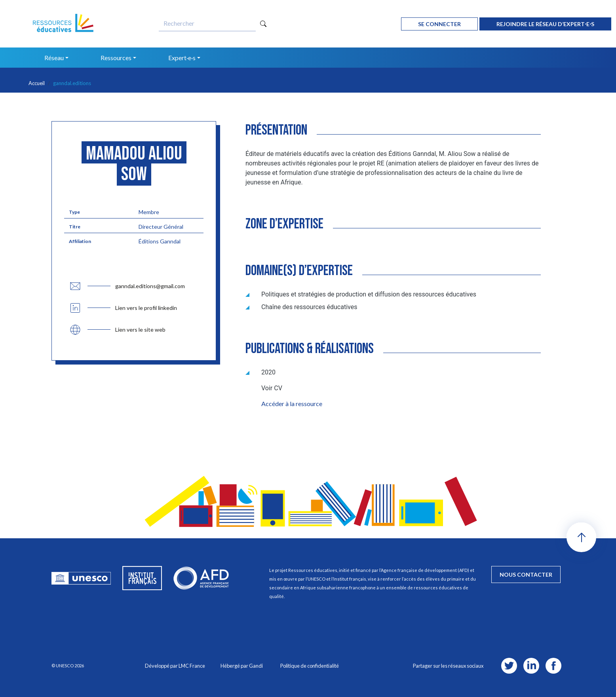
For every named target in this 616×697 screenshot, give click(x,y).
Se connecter (439, 24)
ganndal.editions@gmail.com (150, 286)
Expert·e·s (182, 58)
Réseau (54, 58)
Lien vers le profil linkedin (146, 308)
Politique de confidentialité (310, 666)
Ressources (116, 58)
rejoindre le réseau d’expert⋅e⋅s (545, 24)
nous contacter (526, 575)
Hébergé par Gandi (242, 666)
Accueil (37, 83)
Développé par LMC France (175, 666)
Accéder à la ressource (292, 404)
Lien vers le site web (140, 330)
